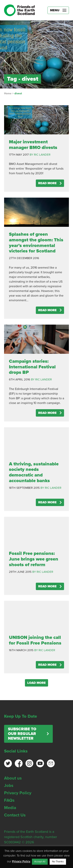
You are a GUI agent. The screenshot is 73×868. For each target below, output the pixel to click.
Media (10, 808)
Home (8, 93)
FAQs (9, 800)
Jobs (9, 786)
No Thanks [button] (58, 862)
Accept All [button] (40, 862)
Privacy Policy (18, 793)
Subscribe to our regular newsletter (22, 734)
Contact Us (15, 815)
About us (13, 778)
